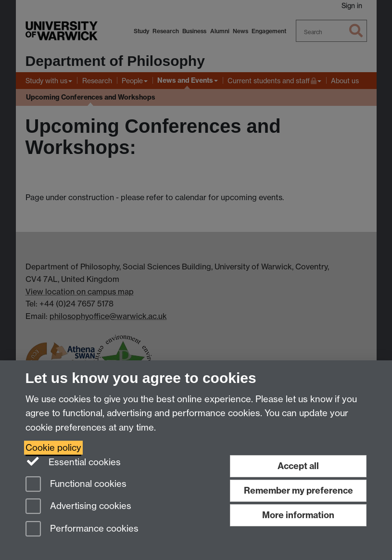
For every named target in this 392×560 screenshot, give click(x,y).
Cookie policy (53, 448)
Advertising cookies (78, 507)
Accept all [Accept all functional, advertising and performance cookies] (298, 466)
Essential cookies (73, 461)
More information (298, 515)
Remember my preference (298, 490)
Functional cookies (76, 485)
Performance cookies (82, 529)
